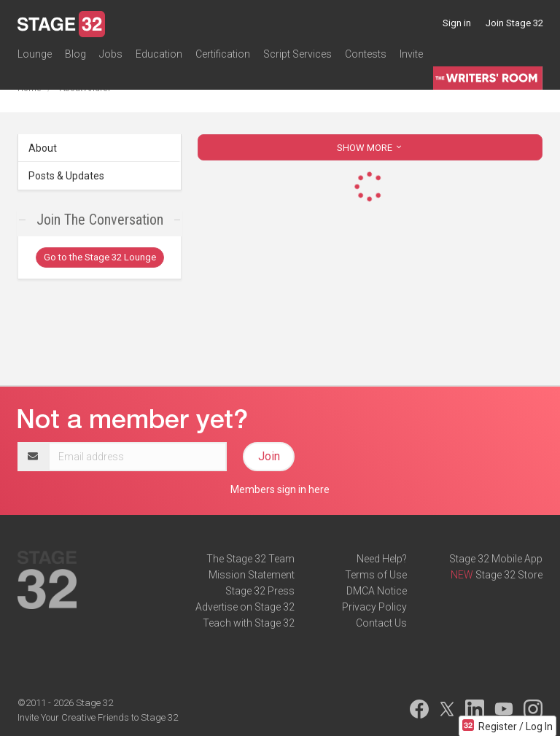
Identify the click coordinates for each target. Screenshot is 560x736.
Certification (223, 54)
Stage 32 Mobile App (496, 559)
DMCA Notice (377, 591)
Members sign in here (280, 489)
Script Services (297, 54)
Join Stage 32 (514, 23)
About (43, 148)
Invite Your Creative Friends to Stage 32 (98, 717)
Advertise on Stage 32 (245, 607)
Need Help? (382, 559)
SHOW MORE (370, 148)
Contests (366, 54)
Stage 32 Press (260, 591)
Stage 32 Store (509, 575)
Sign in (457, 23)
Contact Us (381, 623)
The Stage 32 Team (250, 559)
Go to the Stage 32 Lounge (100, 257)
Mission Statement (252, 575)
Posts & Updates (66, 176)
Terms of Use (376, 575)
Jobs (111, 54)
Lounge (35, 54)
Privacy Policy (374, 607)
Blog (75, 54)
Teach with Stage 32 (249, 623)
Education (159, 54)
